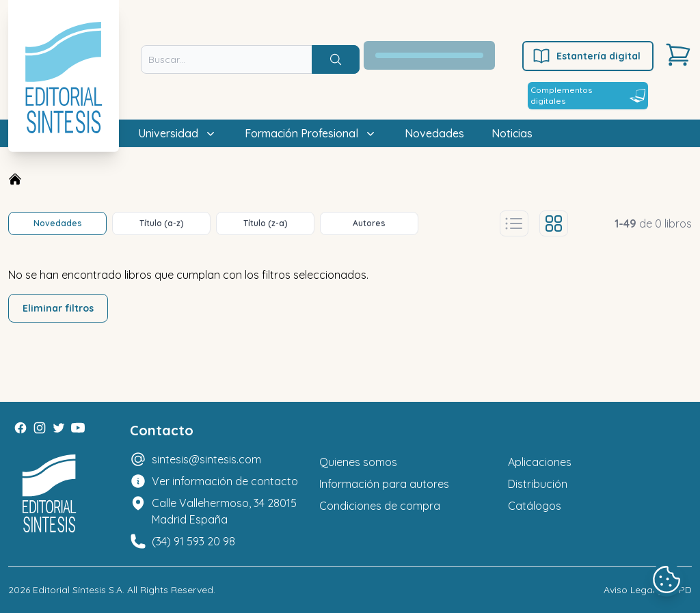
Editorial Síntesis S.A (78, 590)
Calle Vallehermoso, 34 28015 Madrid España (224, 511)
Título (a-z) (162, 223)
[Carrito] (678, 55)
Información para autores (384, 484)
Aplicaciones (540, 462)
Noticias (512, 133)
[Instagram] (40, 428)
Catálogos (535, 506)
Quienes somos (358, 462)
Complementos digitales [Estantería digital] (588, 95)
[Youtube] (78, 428)
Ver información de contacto (225, 481)
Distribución (538, 484)
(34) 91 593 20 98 (193, 541)
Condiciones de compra (380, 506)
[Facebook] (21, 428)
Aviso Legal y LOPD (648, 590)
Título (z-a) (266, 223)
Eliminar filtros (58, 308)
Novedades (434, 133)
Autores (369, 223)
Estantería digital (586, 56)
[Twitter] (59, 428)
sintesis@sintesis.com (206, 459)
